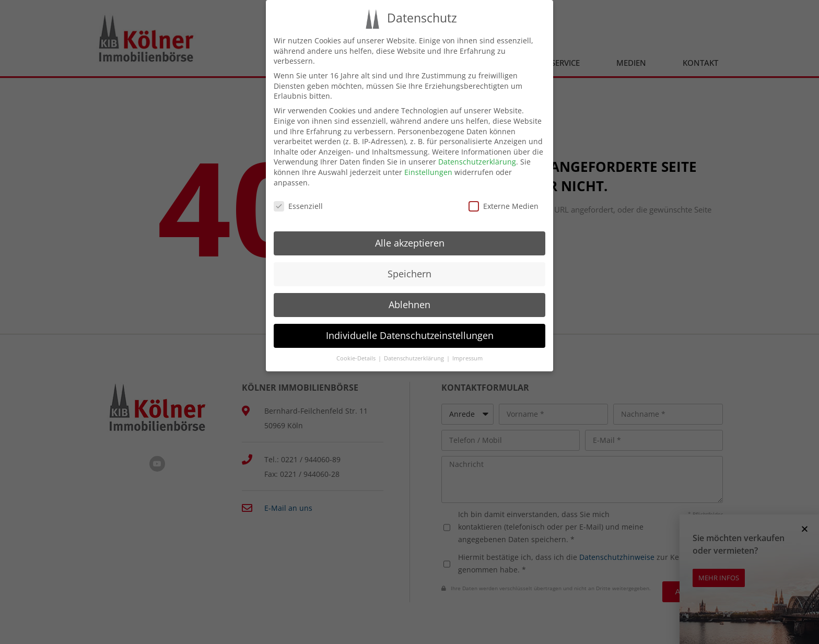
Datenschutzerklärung (477, 162)
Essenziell (298, 206)
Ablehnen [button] (409, 305)
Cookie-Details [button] (357, 358)
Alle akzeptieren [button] (410, 243)
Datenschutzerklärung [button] (415, 358)
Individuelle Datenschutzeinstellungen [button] (410, 335)
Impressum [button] (467, 358)
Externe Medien (504, 206)
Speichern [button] (409, 274)
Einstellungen (428, 172)
